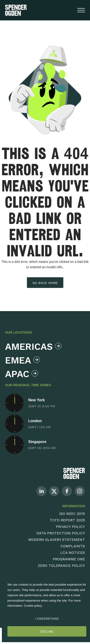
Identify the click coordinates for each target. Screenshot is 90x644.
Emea (22, 360)
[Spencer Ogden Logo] (74, 473)
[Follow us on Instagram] (80, 491)
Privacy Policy (70, 527)
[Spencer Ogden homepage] (16, 10)
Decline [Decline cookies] (47, 632)
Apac (22, 374)
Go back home (45, 283)
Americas (32, 347)
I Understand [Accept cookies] (47, 619)
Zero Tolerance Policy (61, 566)
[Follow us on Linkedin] (41, 491)
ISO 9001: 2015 (72, 514)
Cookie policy (33, 606)
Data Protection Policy (61, 533)
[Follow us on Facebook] (67, 491)
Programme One (69, 559)
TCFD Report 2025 (67, 520)
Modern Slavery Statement (57, 540)
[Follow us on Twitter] (54, 491)
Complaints (73, 546)
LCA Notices (73, 553)
